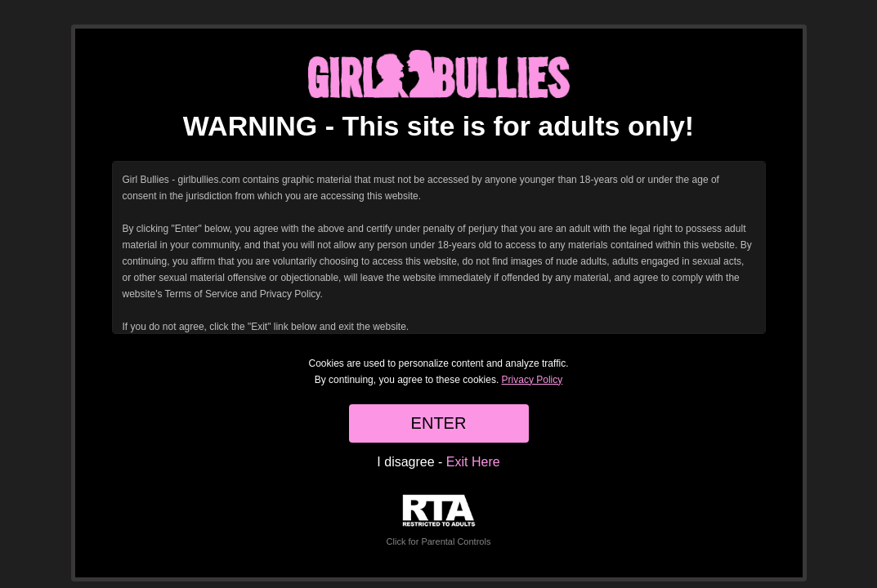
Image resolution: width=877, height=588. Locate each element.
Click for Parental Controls (439, 521)
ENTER (439, 423)
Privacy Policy (532, 380)
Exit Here (473, 462)
